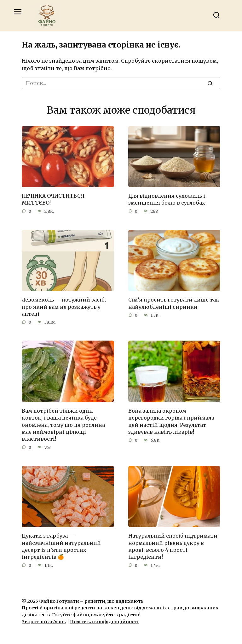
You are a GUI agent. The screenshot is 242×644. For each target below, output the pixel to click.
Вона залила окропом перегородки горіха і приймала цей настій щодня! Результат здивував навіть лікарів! (171, 421)
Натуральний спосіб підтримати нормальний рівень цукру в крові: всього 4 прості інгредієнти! (173, 546)
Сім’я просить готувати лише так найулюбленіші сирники (174, 303)
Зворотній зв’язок (44, 622)
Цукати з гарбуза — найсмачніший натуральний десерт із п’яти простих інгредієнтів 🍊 (61, 546)
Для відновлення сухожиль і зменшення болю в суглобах (167, 199)
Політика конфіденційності (104, 622)
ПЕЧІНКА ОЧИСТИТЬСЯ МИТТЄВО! (53, 199)
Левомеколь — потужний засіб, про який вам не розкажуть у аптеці (64, 307)
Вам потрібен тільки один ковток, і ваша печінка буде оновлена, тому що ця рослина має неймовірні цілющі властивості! (63, 425)
